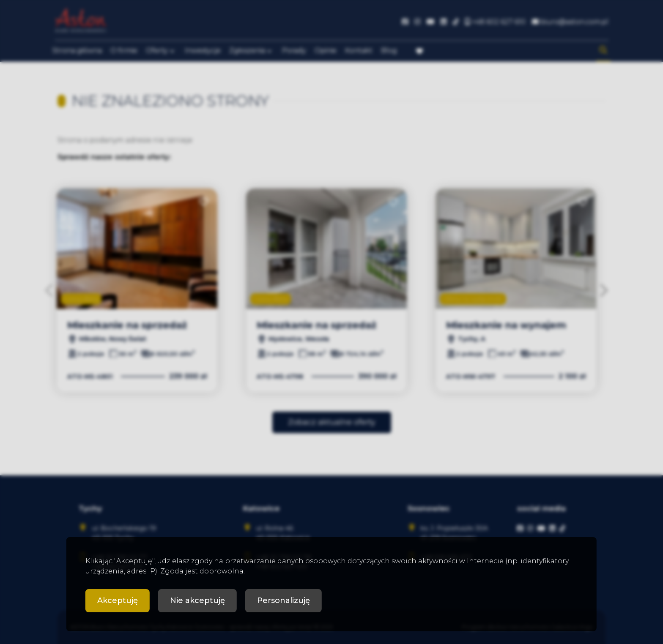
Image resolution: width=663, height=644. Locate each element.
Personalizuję (284, 600)
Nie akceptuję (197, 600)
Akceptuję (118, 600)
